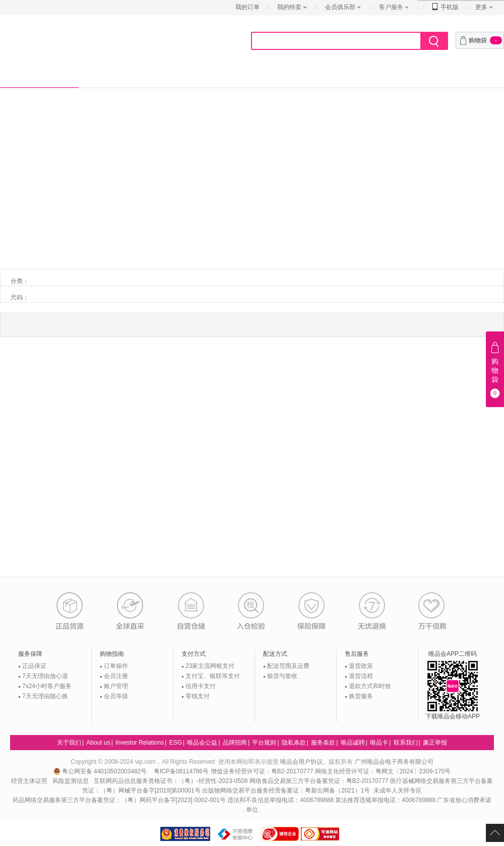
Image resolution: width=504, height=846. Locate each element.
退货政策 (361, 666)
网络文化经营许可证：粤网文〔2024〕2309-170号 (383, 771)
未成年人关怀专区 (398, 791)
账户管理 (116, 686)
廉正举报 (435, 743)
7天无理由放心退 (45, 676)
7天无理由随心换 (45, 696)
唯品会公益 (202, 743)
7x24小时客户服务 (47, 686)
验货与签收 (282, 676)
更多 (481, 7)
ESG (176, 743)
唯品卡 (379, 743)
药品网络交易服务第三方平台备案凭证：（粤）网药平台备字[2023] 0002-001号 (119, 800)
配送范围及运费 (288, 666)
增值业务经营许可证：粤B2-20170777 (263, 771)
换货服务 (361, 696)
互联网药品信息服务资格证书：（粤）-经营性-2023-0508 (171, 781)
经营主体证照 (29, 781)
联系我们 (406, 743)
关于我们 (69, 743)
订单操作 (116, 666)
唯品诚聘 (353, 743)
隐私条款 (294, 743)
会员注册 (116, 676)
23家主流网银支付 (210, 666)
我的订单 (247, 7)
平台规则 (264, 743)
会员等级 (116, 696)
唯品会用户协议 (301, 762)
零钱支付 (198, 696)
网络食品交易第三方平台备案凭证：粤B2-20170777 (320, 781)
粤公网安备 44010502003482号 (101, 771)
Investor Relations (140, 743)
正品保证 (34, 666)
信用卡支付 (201, 686)
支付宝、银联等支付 (213, 676)
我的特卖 (289, 7)
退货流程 (361, 676)
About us (98, 743)
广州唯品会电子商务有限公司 (394, 762)
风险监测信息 (71, 781)
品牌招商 (235, 743)
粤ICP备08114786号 (181, 771)
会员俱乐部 (341, 7)
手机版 (446, 7)
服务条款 (323, 743)
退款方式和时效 (370, 686)
